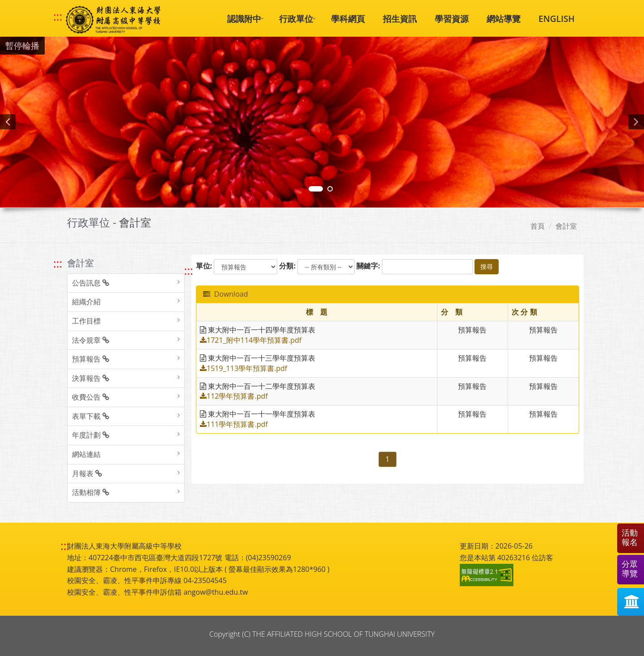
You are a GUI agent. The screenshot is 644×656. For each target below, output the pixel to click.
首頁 (538, 226)
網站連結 (86, 454)
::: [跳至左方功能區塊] (58, 263)
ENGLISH (557, 19)
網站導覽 (504, 19)
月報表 (87, 473)
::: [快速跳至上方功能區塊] (58, 17)
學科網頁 (348, 19)
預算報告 (91, 359)
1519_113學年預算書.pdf (244, 368)
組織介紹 (86, 302)
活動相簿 (91, 492)
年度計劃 (91, 435)
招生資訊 (400, 19)
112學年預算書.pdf (234, 396)
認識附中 (244, 19)
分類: (287, 266)
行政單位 (296, 19)
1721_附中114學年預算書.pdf (251, 340)
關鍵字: (368, 266)
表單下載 (91, 416)
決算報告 (91, 378)
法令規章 (91, 340)
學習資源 (452, 19)
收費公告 (91, 397)
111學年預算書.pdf (234, 424)
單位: (204, 266)
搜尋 (487, 266)
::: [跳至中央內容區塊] (189, 270)
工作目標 (86, 321)
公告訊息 (91, 283)
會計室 (566, 226)
